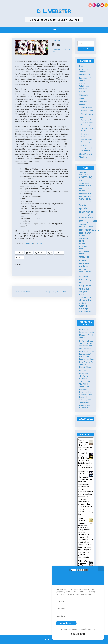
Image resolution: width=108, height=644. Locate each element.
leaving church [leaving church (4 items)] (84, 238)
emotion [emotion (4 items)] (90, 218)
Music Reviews (87, 114)
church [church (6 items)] (82, 191)
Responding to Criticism (56, 292)
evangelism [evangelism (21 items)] (88, 221)
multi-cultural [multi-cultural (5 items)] (84, 251)
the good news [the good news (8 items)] (84, 293)
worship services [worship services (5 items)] (85, 311)
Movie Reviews (87, 111)
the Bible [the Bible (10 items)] (84, 289)
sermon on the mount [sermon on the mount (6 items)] (85, 273)
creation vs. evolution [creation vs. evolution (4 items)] (86, 202)
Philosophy (84, 95)
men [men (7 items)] (81, 249)
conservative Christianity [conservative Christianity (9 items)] (86, 197)
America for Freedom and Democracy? (84, 405)
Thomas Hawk (29, 243)
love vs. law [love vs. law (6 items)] (84, 244)
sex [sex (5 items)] (80, 276)
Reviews (83, 105)
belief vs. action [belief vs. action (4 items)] (84, 183)
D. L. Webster (54, 11)
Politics (82, 98)
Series (82, 117)
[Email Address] (78, 601)
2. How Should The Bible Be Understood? (85, 384)
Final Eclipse (83, 471)
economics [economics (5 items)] (83, 217)
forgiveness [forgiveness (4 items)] (83, 224)
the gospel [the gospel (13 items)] (86, 297)
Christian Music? (25, 292)
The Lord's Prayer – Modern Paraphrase (88, 148)
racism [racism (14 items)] (84, 266)
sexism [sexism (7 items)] (86, 276)
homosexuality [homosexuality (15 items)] (89, 230)
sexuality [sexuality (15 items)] (85, 279)
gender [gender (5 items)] (90, 227)
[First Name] (78, 609)
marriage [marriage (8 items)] (83, 246)
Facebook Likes (86, 419)
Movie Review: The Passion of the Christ (85, 376)
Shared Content (85, 154)
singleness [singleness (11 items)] (85, 285)
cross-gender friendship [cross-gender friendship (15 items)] (86, 208)
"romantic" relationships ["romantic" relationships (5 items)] (84, 173)
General (82, 92)
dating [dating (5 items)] (82, 215)
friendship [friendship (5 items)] (83, 227)
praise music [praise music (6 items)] (84, 263)
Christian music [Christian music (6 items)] (85, 188)
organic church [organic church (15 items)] (84, 258)
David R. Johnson (84, 528)
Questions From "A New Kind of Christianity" (88, 123)
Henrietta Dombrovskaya (86, 468)
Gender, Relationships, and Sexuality (87, 86)
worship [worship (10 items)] (83, 309)
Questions (83, 101)
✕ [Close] (101, 568)
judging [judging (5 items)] (82, 236)
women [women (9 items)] (83, 306)
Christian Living (64, 41)
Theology (83, 157)
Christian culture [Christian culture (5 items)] (85, 186)
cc (43, 243)
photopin (39, 243)
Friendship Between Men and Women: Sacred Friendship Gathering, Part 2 (87, 395)
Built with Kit (78, 634)
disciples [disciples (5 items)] (88, 215)
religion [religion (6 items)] (82, 269)
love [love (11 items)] (82, 241)
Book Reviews (87, 107)
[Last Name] (78, 616)
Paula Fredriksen (84, 449)
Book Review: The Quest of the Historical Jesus (86, 365)
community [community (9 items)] (85, 193)
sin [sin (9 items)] (81, 283)
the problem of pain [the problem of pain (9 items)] (86, 301)
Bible (55, 41)
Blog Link (83, 370)
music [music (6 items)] (82, 254)
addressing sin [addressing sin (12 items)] (86, 179)
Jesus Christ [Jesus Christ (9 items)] (85, 233)
